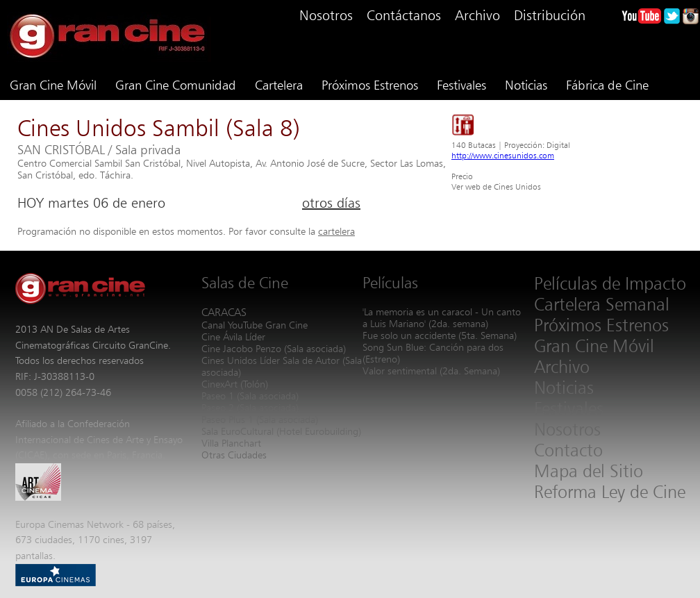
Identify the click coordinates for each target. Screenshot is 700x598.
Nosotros (326, 15)
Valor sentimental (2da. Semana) (431, 371)
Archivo (477, 15)
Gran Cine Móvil (53, 85)
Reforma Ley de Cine (610, 492)
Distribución (550, 15)
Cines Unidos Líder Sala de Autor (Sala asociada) (282, 366)
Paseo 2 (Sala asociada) (250, 407)
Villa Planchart (231, 443)
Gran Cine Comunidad (176, 85)
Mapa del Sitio (589, 471)
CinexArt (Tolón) (235, 384)
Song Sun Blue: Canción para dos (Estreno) (433, 353)
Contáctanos (404, 15)
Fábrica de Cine (607, 85)
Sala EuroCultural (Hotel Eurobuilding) (281, 431)
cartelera (336, 231)
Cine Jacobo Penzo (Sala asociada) (274, 348)
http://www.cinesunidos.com (503, 155)
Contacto (568, 450)
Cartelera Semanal (602, 304)
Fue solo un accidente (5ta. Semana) (440, 335)
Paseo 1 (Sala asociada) (250, 396)
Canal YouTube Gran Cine (255, 325)
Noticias (526, 85)
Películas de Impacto (610, 283)
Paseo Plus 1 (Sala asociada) (260, 419)
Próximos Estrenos (370, 85)
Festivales (461, 85)
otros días (331, 203)
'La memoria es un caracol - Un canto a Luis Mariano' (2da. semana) (442, 317)
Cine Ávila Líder (233, 337)
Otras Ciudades (234, 455)
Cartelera (279, 85)
